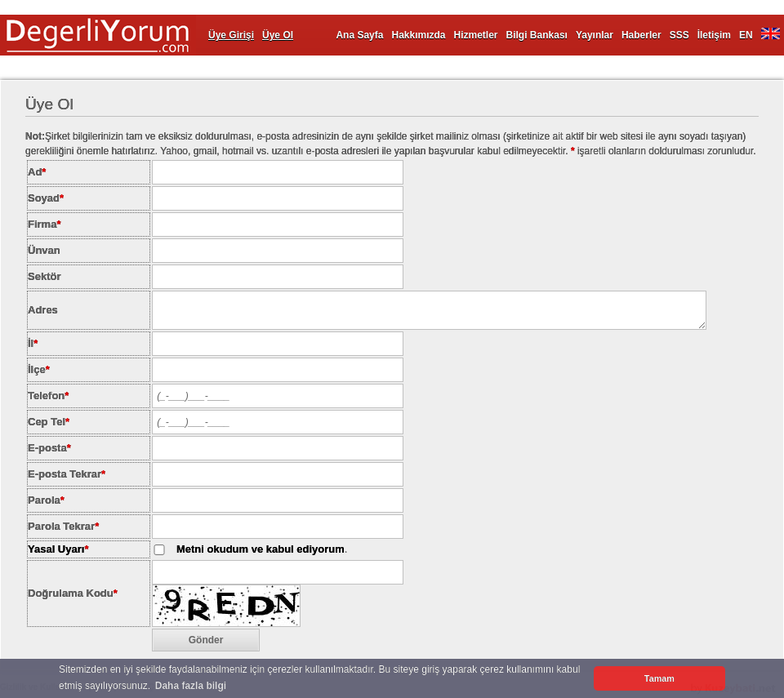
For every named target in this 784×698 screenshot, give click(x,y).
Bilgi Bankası (537, 35)
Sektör (44, 276)
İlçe (39, 369)
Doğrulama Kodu (73, 593)
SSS (679, 35)
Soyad (46, 198)
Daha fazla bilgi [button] (191, 686)
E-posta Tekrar (67, 474)
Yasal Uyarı (56, 549)
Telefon (48, 396)
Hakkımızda (418, 35)
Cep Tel (49, 422)
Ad (37, 172)
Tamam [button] (659, 678)
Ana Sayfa (359, 35)
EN (746, 35)
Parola (46, 500)
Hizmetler (476, 35)
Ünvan (44, 250)
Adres (43, 310)
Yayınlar (595, 35)
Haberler (641, 35)
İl (33, 343)
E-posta (49, 448)
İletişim (714, 35)
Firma (44, 224)
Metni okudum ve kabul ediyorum (261, 549)
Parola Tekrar (63, 526)
